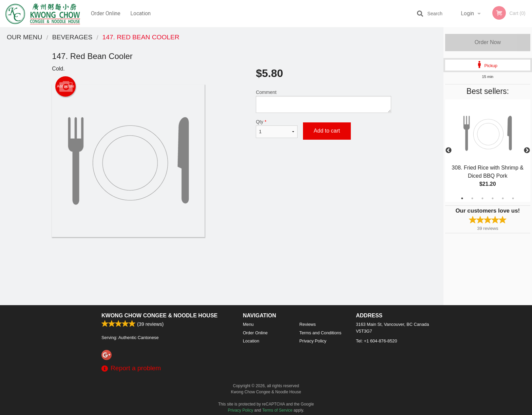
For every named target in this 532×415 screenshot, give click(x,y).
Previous (449, 151)
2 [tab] (472, 198)
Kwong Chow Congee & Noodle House (159, 315)
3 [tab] (482, 198)
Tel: (376, 341)
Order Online (106, 13)
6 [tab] (513, 198)
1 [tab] (462, 198)
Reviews (307, 324)
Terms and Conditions (320, 333)
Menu (248, 324)
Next (527, 151)
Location (140, 13)
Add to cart (327, 131)
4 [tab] (493, 198)
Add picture (66, 86)
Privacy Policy (313, 341)
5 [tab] (503, 198)
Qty (277, 129)
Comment (324, 101)
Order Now (488, 42)
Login (467, 13)
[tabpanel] (488, 151)
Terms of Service (277, 410)
